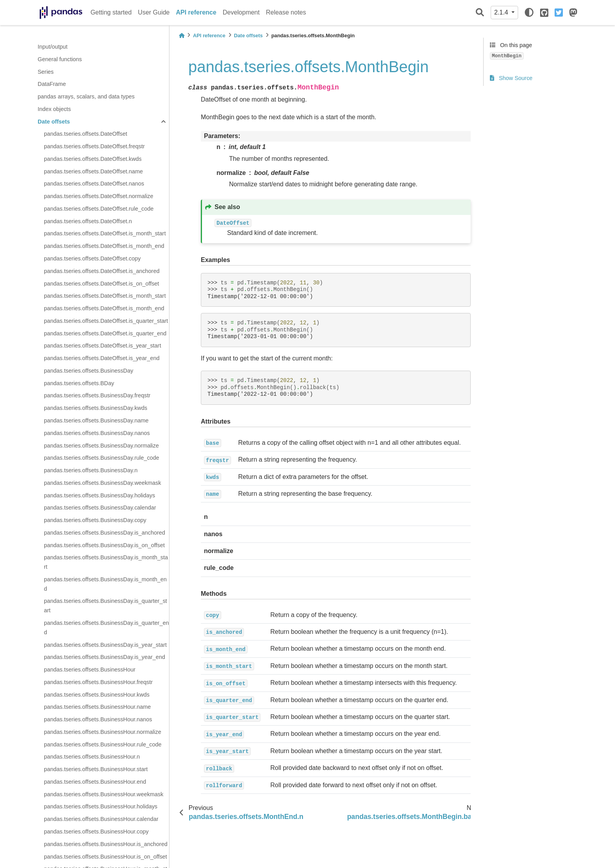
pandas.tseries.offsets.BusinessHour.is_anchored (106, 844)
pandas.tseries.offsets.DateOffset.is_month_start (105, 233)
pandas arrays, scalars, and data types (86, 96)
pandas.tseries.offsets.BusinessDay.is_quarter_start (106, 606)
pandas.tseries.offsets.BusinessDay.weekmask (103, 483)
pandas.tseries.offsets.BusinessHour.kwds (97, 695)
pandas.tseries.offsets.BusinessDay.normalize (101, 446)
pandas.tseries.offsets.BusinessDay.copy (95, 520)
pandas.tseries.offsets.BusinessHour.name (97, 707)
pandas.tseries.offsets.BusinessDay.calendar (100, 508)
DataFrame (52, 84)
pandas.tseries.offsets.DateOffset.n (88, 221)
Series (46, 72)
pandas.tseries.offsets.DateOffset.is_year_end (102, 358)
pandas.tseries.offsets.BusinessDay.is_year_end (105, 657)
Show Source (511, 78)
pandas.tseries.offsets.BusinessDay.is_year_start (105, 645)
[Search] (480, 13)
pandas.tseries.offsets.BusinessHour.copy (96, 832)
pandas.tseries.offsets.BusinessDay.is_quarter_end (106, 628)
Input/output (53, 47)
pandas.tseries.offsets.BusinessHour (90, 670)
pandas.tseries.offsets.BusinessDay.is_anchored (105, 533)
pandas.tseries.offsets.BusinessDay (89, 371)
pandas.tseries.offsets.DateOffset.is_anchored (102, 271)
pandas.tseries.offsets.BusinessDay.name (96, 420)
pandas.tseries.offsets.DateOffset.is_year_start (103, 346)
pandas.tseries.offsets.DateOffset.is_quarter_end (105, 333)
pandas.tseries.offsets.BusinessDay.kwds (96, 408)
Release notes (286, 12)
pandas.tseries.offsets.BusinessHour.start (96, 769)
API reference (196, 12)
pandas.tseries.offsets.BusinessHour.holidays (101, 806)
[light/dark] (529, 13)
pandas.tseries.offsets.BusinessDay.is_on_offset (104, 545)
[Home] (182, 35)
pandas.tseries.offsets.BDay (79, 383)
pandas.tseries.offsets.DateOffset (86, 134)
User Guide (154, 12)
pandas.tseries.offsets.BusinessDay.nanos (97, 433)
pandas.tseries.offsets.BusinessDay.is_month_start (106, 562)
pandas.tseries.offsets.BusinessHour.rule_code (103, 744)
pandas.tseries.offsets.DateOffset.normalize (99, 196)
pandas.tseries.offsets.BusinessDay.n (91, 470)
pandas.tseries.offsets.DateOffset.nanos (94, 184)
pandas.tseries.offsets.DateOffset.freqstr (94, 146)
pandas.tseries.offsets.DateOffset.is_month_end (104, 246)
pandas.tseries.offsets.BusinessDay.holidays (99, 495)
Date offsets (54, 122)
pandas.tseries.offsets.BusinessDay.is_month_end (105, 584)
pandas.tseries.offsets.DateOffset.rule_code (99, 209)
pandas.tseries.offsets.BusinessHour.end (95, 782)
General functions (60, 59)
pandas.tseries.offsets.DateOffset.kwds (93, 159)
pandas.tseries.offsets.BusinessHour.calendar (101, 819)
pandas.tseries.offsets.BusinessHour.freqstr (98, 682)
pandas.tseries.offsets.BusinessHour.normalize (103, 732)
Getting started (111, 12)
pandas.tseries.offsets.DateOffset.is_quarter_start (106, 321)
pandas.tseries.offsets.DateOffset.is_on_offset (102, 284)
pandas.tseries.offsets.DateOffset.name (93, 171)
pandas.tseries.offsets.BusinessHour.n (92, 757)
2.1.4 (502, 12)
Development (241, 12)
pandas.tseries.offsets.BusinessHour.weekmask (104, 794)
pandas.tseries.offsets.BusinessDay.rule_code (102, 458)
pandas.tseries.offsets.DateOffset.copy (92, 258)
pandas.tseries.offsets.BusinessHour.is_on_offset (106, 857)
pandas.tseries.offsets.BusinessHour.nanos (98, 719)
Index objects (54, 109)
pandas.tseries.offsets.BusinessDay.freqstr (97, 395)
